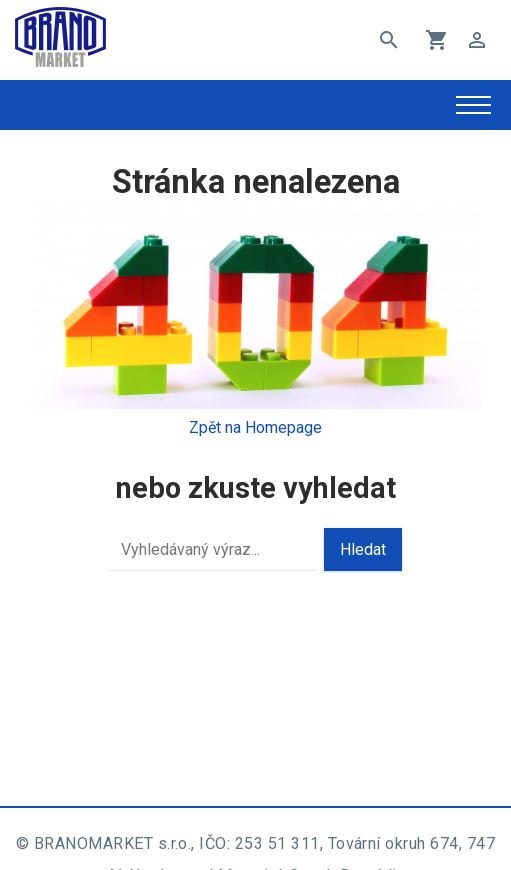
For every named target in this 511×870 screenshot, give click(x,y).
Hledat (363, 549)
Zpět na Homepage (255, 427)
